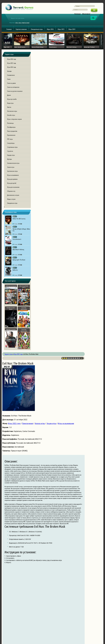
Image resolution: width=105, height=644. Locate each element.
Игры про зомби (12, 104)
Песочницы (10, 128)
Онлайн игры (11, 120)
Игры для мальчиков (13, 192)
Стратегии (10, 156)
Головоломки (11, 80)
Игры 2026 (50, 33)
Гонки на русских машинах (15, 96)
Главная (9, 33)
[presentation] (53, 607)
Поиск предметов (12, 136)
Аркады (9, 76)
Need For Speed (27, 27)
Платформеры (11, 132)
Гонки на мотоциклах (13, 92)
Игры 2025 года (12, 68)
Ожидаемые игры (37, 33)
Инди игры (10, 108)
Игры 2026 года (12, 64)
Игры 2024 (72, 33)
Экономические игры (13, 168)
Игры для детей (12, 188)
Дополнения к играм (13, 200)
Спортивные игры (12, 152)
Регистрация (77, 16)
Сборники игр (11, 196)
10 (96, 65)
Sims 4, (22, 27)
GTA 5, (18, 27)
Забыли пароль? (86, 16)
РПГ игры (10, 144)
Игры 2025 (61, 33)
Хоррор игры (11, 160)
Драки (9, 100)
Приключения (11, 140)
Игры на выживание (13, 180)
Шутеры (9, 164)
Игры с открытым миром (14, 124)
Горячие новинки (21, 33)
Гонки (9, 84)
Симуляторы (11, 148)
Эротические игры (12, 176)
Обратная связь (90, 631)
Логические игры (12, 116)
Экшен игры (11, 172)
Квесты (9, 112)
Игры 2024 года (12, 72)
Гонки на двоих (11, 88)
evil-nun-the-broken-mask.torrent (69, 480)
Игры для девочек (12, 184)
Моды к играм (11, 204)
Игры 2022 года (45, 131)
